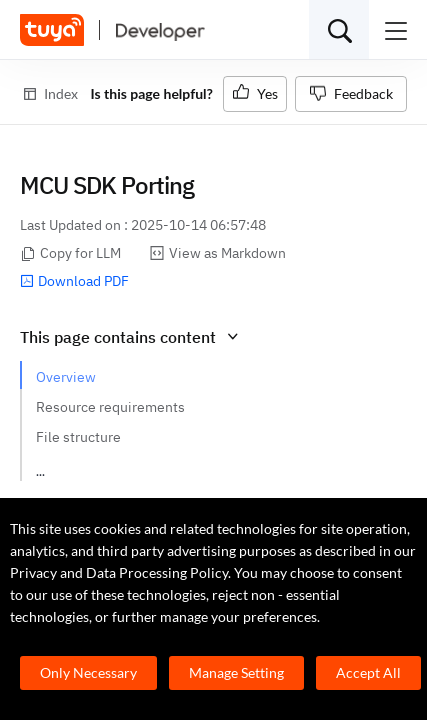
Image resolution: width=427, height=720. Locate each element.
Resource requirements (110, 407)
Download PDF (74, 281)
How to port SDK (87, 467)
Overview (66, 377)
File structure (78, 437)
